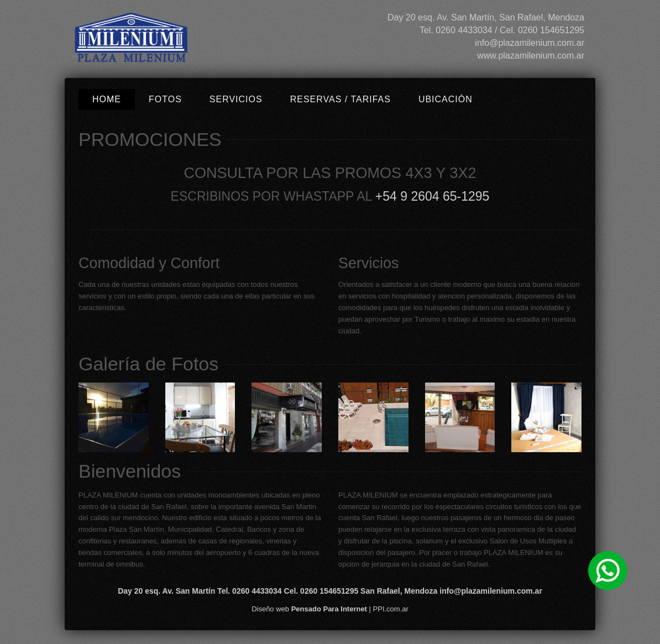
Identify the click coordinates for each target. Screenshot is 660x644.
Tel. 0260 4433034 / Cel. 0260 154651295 (502, 30)
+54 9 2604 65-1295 (433, 196)
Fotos (165, 99)
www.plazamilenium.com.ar (531, 56)
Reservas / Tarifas (341, 99)
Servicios (236, 99)
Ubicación (446, 99)
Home (107, 99)
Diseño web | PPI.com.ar (330, 609)
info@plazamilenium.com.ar (530, 43)
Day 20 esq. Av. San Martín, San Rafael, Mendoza (486, 17)
